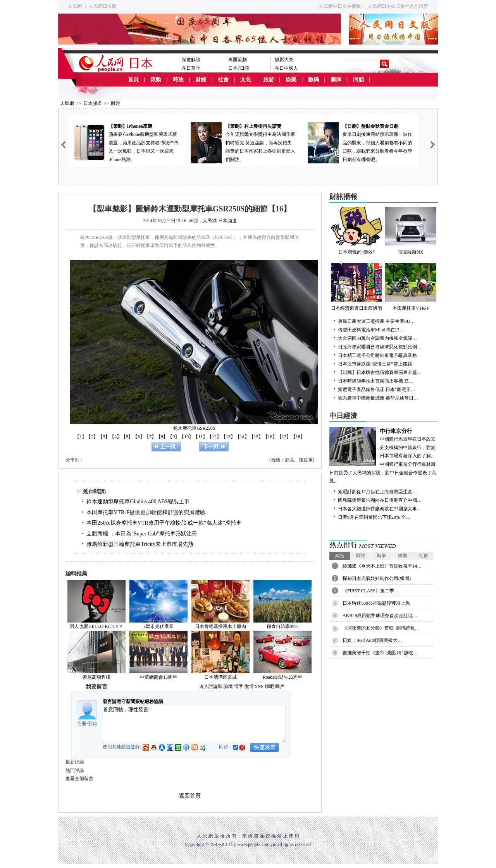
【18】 (298, 437)
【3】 (104, 437)
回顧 (358, 80)
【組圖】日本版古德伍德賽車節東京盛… (380, 372)
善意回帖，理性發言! (194, 724)
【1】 (81, 437)
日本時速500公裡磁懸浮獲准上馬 (376, 603)
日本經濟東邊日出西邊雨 (356, 287)
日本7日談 (239, 68)
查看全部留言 (79, 779)
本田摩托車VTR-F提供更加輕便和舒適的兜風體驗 (146, 512)
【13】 (228, 437)
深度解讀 (191, 60)
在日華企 (191, 68)
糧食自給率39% (282, 626)
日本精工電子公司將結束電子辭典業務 (377, 355)
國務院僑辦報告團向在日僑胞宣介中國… (380, 500)
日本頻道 (93, 103)
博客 (239, 686)
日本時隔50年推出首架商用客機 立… (376, 381)
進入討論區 (211, 686)
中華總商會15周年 (158, 677)
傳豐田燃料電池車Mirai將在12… (371, 330)
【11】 (200, 437)
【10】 (186, 437)
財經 (201, 80)
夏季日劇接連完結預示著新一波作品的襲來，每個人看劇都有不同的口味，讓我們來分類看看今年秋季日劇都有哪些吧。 (360, 142)
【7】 (150, 437)
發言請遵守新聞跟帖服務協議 (133, 702)
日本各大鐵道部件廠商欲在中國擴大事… (380, 509)
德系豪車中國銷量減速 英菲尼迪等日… (378, 398)
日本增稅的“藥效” (356, 231)
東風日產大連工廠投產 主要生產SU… (376, 321)
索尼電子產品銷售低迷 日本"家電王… (377, 389)
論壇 (228, 686)
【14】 (242, 437)
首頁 (133, 80)
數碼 (313, 80)
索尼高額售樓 (96, 677)
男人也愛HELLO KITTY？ (96, 626)
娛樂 (291, 80)
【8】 (162, 437)
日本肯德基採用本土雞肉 (220, 626)
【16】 (270, 437)
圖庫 (336, 80)
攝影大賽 (284, 60)
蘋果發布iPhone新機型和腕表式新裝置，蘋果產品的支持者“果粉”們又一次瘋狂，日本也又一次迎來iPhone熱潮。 (126, 142)
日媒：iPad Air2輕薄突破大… (372, 640)
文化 (246, 80)
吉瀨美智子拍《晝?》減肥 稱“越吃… (380, 653)
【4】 (115, 437)
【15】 (256, 437)
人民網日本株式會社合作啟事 (398, 6)
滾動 (156, 80)
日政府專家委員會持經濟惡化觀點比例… (380, 347)
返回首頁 (190, 796)
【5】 (127, 437)
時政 (178, 80)
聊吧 (269, 686)
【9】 (174, 437)
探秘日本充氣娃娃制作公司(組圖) (377, 578)
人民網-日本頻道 (220, 221)
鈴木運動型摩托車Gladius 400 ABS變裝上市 (138, 502)
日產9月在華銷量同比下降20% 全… (374, 517)
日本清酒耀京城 (220, 677)
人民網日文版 (103, 6)
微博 (249, 686)
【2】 (92, 437)
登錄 (93, 724)
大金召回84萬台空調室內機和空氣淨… (377, 338)
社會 (223, 80)
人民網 (75, 6)
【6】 (139, 437)
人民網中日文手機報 (340, 6)
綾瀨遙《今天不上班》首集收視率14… (382, 566)
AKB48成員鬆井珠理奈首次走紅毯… (380, 616)
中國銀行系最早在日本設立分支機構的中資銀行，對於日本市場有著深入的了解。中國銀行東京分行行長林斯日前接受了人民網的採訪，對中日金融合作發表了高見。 (384, 455)
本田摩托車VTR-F (411, 287)
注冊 (82, 724)
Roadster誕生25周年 (283, 677)
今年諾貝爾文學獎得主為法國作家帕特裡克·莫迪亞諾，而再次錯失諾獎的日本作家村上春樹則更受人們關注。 (243, 142)
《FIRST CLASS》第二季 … (371, 591)
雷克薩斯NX (411, 231)
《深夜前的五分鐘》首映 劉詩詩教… (381, 628)
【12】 (214, 437)
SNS (259, 686)
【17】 (284, 437)
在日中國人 (286, 68)
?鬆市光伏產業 (158, 626)
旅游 (269, 80)
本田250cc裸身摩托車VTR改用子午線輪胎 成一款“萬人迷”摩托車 (164, 523)
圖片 (280, 686)
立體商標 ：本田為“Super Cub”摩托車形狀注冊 (142, 534)
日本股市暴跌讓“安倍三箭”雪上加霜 (375, 364)
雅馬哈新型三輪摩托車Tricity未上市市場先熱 (140, 544)
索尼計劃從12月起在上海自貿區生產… (377, 492)
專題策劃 (238, 60)
